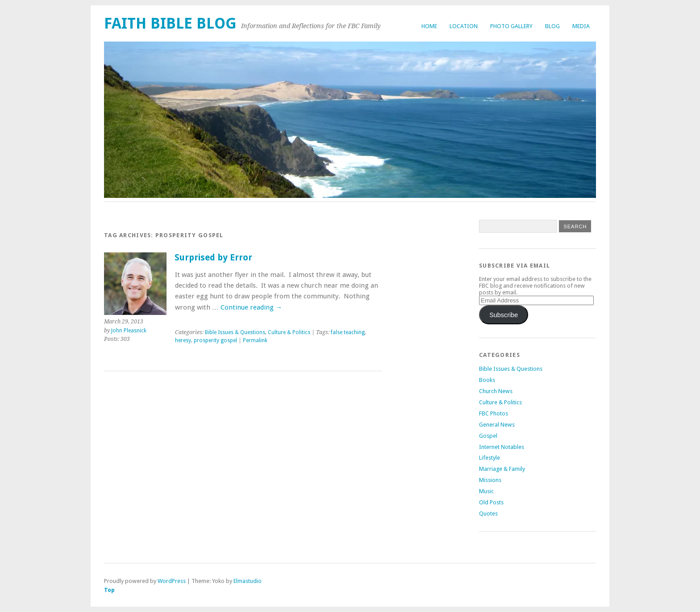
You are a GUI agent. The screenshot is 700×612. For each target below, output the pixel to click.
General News (497, 425)
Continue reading (251, 307)
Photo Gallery (511, 26)
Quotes (488, 513)
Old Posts (491, 502)
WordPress (172, 581)
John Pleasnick (129, 331)
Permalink (255, 340)
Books (487, 380)
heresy (183, 340)
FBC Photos (494, 413)
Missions (490, 480)
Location (464, 26)
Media (581, 26)
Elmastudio (248, 581)
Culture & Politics (289, 332)
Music (486, 491)
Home (429, 26)
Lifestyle (490, 458)
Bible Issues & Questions (235, 332)
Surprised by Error (213, 258)
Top (109, 590)
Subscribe (504, 315)
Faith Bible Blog (170, 23)
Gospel (488, 436)
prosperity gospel (215, 340)
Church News (496, 391)
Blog (552, 26)
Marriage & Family (502, 469)
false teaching (348, 332)
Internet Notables (502, 447)
